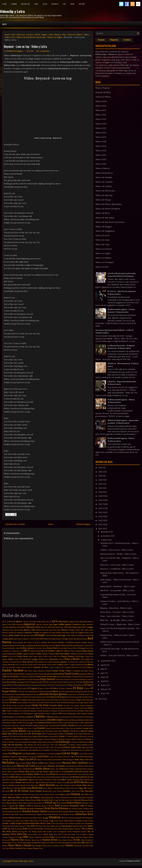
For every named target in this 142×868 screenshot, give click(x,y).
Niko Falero (88, 788)
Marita (5, 769)
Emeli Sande (7, 694)
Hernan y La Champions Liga (25, 713)
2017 (101, 504)
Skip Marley (25, 821)
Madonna (84, 757)
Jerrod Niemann (72, 720)
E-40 (75, 682)
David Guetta (72, 674)
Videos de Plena (103, 213)
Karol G (84, 731)
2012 (101, 525)
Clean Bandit (42, 665)
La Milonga (87, 739)
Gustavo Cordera (50, 711)
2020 (101, 492)
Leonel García (18, 747)
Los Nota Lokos (29, 754)
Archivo (127, 40)
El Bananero (43, 685)
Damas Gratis (58, 671)
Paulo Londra (42, 800)
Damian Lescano (81, 671)
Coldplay (60, 665)
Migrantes (23, 780)
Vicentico (89, 840)
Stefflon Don (80, 823)
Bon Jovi (6, 648)
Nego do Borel (71, 785)
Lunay (52, 757)
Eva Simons (33, 697)
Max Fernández (61, 774)
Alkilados (65, 630)
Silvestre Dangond (75, 818)
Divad (66, 679)
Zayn (7, 848)
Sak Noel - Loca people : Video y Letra (117, 590)
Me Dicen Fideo (88, 774)
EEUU (38, 35)
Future (86, 703)
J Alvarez (29, 717)
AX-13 (55, 621)
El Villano (54, 691)
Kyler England (33, 737)
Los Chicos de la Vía (75, 750)
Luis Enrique (22, 757)
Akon (84, 624)
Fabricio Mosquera (58, 697)
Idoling (70, 714)
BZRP (42, 639)
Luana (59, 754)
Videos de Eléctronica (105, 191)
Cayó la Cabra (43, 657)
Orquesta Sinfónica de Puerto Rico (26, 795)
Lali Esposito (17, 745)
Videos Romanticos (104, 173)
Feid (39, 700)
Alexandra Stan (8, 630)
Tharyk (31, 829)
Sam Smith (15, 814)
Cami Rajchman (9, 654)
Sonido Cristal (9, 823)
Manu (46, 763)
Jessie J (91, 720)
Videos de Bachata (104, 177)
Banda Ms (22, 643)
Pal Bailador (35, 797)
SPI (85, 812)
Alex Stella (64, 627)
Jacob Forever (72, 717)
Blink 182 (59, 645)
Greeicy (76, 708)
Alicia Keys (53, 630)
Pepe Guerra (69, 800)
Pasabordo (82, 798)
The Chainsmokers (66, 829)
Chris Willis (48, 662)
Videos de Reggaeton (105, 231)
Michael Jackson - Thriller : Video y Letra (118, 554)
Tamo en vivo (56, 826)
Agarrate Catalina (42, 625)
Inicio (4, 24)
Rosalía (66, 812)
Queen (12, 806)
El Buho (51, 685)
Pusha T (5, 806)
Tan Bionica (67, 826)
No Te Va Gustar (20, 791)
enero (104, 693)
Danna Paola (14, 674)
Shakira (55, 817)
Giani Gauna (80, 705)
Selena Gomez (15, 818)
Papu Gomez (55, 798)
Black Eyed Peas (43, 645)
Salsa (45, 4)
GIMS (91, 703)
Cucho (51, 667)
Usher (53, 837)
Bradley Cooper (15, 648)
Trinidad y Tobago (87, 834)
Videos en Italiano (103, 258)
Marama (67, 763)
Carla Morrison (82, 654)
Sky (31, 821)
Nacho (84, 782)
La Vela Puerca (83, 742)
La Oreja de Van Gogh (27, 742)
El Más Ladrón (22, 689)
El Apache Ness (23, 685)
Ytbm (91, 846)
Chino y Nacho (72, 659)
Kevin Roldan (78, 734)
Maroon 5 (64, 769)
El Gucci (89, 685)
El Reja (78, 688)
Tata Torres (83, 826)
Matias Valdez (34, 774)
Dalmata (48, 671)
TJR (36, 826)
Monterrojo (44, 783)
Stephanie (89, 823)
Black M (52, 646)
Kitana (22, 737)
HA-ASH (71, 711)
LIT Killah (68, 737)
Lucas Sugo (70, 753)
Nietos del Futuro (72, 788)
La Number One (12, 742)
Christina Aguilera (60, 662)
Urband (46, 837)
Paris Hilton (74, 798)
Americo (20, 633)
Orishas (11, 795)
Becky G (62, 642)
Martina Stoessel (75, 771)
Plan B (56, 803)
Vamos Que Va (37, 840)
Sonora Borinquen (58, 823)
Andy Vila (74, 633)
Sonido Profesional (24, 823)
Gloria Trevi (40, 708)
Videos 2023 (101, 164)
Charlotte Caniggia (30, 659)
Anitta (11, 635)
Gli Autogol (31, 708)
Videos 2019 (101, 146)
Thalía (25, 829)
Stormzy (22, 826)
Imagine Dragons (87, 714)
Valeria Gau (17, 840)
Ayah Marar (18, 639)
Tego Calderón (12, 829)
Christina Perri (73, 662)
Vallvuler (28, 840)
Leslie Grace (28, 747)
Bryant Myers (73, 648)
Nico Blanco (49, 788)
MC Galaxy (72, 757)
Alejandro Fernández (17, 627)
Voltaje (52, 843)
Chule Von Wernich (86, 662)
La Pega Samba (41, 742)
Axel (11, 639)
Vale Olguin (71, 837)
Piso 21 (42, 803)
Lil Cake (46, 747)
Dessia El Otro (78, 677)
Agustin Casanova (73, 624)
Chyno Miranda (9, 665)
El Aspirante (34, 685)
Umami (31, 837)
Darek (41, 674)
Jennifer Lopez (55, 720)
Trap (36, 4)
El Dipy (70, 685)
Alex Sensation (54, 627)
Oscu (41, 795)
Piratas (36, 803)
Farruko (13, 700)
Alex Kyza (44, 627)
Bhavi (20, 646)
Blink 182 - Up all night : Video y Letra (116, 620)
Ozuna (75, 794)
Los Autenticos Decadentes (27, 750)
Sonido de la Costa (42, 823)
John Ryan (12, 726)
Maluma (8, 763)
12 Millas (10, 622)
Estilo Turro (89, 694)
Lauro (11, 747)
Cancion (30, 35)
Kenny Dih (63, 734)
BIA (35, 639)
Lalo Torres (37, 745)
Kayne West (23, 734)
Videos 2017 (101, 137)
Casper (35, 657)
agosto (104, 665)
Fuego (81, 703)
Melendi (14, 777)
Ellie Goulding (76, 692)
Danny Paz (34, 674)
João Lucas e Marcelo (82, 726)
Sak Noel (90, 812)
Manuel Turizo (55, 763)
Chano (11, 659)
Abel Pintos (64, 622)
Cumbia (14, 4)
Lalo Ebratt (28, 745)
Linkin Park (76, 747)
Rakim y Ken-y (26, 806)
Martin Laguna (13, 772)
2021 (101, 488)
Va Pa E (59, 837)
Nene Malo (82, 785)
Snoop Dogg (48, 821)
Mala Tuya (79, 759)
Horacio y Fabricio (51, 714)
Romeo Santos (40, 811)
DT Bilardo (89, 667)
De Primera (23, 677)
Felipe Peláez (55, 700)
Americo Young (32, 633)
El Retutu (87, 689)
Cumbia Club (59, 667)
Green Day (83, 708)
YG (52, 846)
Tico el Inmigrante (60, 832)
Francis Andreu (23, 703)
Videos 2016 (101, 133)
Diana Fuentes (11, 679)
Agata (51, 625)
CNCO (26, 651)
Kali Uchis (45, 731)
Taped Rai (76, 826)
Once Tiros (76, 791)
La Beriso (82, 737)
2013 (101, 521)
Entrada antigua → (84, 524)
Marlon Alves (55, 769)
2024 (101, 476)
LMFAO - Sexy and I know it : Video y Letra (119, 655)
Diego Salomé (48, 679)
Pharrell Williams (81, 800)
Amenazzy (12, 633)
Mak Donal (52, 760)
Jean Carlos (36, 720)
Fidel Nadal (85, 700)
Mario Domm (89, 766)
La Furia (31, 739)
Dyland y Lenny (68, 682)
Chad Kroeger (80, 657)
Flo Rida (13, 702)
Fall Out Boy (83, 697)
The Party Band (10, 831)
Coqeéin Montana (76, 665)
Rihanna (64, 808)
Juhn (58, 728)
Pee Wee (62, 800)
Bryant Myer (63, 648)
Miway (18, 782)
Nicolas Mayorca (60, 788)
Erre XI (77, 694)
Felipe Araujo (45, 700)
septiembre (106, 661)
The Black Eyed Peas (51, 829)
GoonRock (69, 708)
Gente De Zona (40, 705)
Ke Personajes (35, 734)
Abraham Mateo (86, 622)
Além (87, 630)
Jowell (58, 726)
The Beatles (39, 829)
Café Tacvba (35, 651)
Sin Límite (16, 821)
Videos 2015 (101, 128)
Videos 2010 (101, 106)
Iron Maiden (20, 717)
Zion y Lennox (16, 848)
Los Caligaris (63, 750)
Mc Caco (78, 774)
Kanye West (58, 731)
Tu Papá (19, 837)
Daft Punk (28, 671)
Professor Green (87, 803)
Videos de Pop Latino (105, 218)
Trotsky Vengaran (9, 837)
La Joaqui (39, 739)
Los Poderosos (41, 754)
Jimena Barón (45, 723)
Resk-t (91, 806)
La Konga (52, 739)
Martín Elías (88, 772)
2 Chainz (26, 622)
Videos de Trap (102, 245)
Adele (14, 625)
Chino (61, 659)
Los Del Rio (86, 750)
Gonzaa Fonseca (58, 708)
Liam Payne (38, 747)
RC (17, 806)
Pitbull (49, 803)
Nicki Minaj (26, 788)
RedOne (51, 806)
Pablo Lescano (22, 797)
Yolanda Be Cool (79, 846)
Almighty (72, 630)
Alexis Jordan (19, 630)
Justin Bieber (19, 731)
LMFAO (75, 736)
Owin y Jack (65, 794)
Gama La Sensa (18, 706)
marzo (104, 685)
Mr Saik (57, 783)
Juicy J (63, 728)
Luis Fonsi (43, 756)
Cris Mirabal (10, 667)
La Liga (67, 739)
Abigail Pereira (74, 622)
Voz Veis (58, 843)
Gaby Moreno (7, 706)
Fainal (76, 697)
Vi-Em (77, 840)
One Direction (87, 791)
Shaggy (45, 818)
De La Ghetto (13, 677)
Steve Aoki (15, 826)
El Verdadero (33, 692)
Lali (9, 745)
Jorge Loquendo (50, 726)
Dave (51, 674)
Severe (40, 818)
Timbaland (76, 832)
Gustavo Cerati (36, 711)
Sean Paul (47, 814)
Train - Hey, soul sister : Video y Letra (117, 616)
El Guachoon (78, 685)
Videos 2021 (101, 155)
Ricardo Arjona (18, 808)
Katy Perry (13, 734)
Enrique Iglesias (58, 694)
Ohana (60, 791)
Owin (57, 795)
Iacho (65, 714)
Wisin (11, 845)
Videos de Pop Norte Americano (31, 37)
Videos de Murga (103, 200)
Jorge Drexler (39, 725)
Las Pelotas (72, 745)
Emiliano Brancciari (32, 694)
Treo (78, 834)
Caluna (78, 651)
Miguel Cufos (34, 780)
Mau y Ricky (45, 774)
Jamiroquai (89, 717)
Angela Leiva (84, 633)
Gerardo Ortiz (69, 706)
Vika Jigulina (36, 843)
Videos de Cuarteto (104, 182)
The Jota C (78, 829)
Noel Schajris (36, 791)
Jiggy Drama (34, 723)
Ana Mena (52, 633)
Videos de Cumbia (104, 186)
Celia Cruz (57, 657)
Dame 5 (69, 671)
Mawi (53, 774)
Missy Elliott (11, 783)
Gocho (48, 708)
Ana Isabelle (44, 633)
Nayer (58, 785)
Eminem (44, 694)
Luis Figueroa (33, 757)
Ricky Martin (51, 808)
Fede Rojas (32, 700)
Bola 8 (91, 646)
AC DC (49, 622)
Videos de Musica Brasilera (108, 209)
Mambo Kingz (20, 763)
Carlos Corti (12, 657)
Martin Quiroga (36, 772)
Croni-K (29, 667)
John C (78, 723)
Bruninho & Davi (41, 648)
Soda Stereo (69, 821)
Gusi (19, 711)
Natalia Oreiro (14, 785)
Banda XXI (46, 643)
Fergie (79, 700)
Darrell (46, 674)
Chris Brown (28, 662)
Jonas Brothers (26, 725)
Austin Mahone (72, 635)
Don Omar (11, 682)
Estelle (82, 694)
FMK (48, 697)
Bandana (54, 643)
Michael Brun (57, 777)
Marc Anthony (80, 763)
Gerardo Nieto (56, 705)
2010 (101, 699)
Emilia (23, 694)
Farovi (7, 700)
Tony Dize (48, 834)
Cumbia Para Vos (72, 667)
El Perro (47, 689)
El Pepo (40, 688)
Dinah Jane (60, 679)
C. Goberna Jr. (15, 651)
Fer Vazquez (71, 700)
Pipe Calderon (28, 803)
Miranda (76, 780)
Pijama (9, 803)
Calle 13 (59, 651)
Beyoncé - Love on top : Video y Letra (25, 46)
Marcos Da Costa (26, 766)
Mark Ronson (29, 769)
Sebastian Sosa (57, 814)
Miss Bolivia (85, 780)
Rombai (27, 811)
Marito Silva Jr (18, 769)
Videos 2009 (101, 101)
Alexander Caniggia (85, 627)
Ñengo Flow (38, 848)
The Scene (48, 832)
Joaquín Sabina (57, 723)
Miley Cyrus (66, 780)
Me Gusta (6, 777)
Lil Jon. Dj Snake (55, 747)
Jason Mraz (15, 720)
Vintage (43, 843)
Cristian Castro (21, 667)
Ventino (70, 840)
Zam (4, 848)
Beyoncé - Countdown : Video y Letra (117, 569)
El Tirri (26, 692)
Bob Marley (74, 645)
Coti (4, 667)
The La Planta (87, 829)
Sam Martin (6, 814)
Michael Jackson (80, 777)
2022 (101, 484)
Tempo (20, 829)
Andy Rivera (66, 633)
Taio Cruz (46, 826)
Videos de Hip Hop (104, 195)
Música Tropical (103, 88)
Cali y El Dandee (48, 651)
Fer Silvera (63, 700)
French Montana (68, 703)
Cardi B (73, 654)
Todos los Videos (75, 35)
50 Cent (33, 622)
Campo (45, 654)
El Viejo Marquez (44, 692)
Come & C (67, 665)
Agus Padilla (59, 624)
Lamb (44, 745)
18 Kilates (18, 622)
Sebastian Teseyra (69, 814)
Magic (7, 760)
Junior (9, 731)
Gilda (25, 708)
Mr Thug (63, 783)
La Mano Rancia (77, 739)
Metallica (30, 777)
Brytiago (82, 648)
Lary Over (50, 745)
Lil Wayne (66, 747)
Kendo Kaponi (53, 734)
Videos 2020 (101, 151)
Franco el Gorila (55, 703)
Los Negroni (15, 753)
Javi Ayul (22, 720)
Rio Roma (73, 809)
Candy (51, 654)
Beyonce (21, 35)
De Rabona (31, 677)
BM (38, 639)
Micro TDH (10, 780)
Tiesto (69, 832)
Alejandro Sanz (33, 627)
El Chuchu (63, 685)
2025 (101, 472)
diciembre (106, 532)
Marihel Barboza (72, 766)
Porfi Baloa (63, 803)
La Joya (45, 739)
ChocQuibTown (87, 659)
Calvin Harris (87, 651)
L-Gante (61, 736)
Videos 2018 (101, 142)
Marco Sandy (12, 766)
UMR (25, 837)
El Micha (13, 688)
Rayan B (45, 806)
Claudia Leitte (32, 665)
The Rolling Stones (35, 832)
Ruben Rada (74, 812)
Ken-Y (45, 734)
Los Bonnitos (45, 750)
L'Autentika (53, 737)
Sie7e (66, 818)
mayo (103, 677)
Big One (25, 645)
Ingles (44, 35)
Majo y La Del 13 (28, 759)
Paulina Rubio (30, 800)
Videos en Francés (104, 249)
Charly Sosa (43, 659)
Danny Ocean (25, 674)
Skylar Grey (38, 821)
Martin (85, 769)
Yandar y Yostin (59, 846)
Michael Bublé (67, 777)
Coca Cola (51, 665)
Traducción (66, 834)
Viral (48, 843)
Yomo (87, 846)
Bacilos (71, 639)
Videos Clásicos (103, 168)
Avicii (87, 635)
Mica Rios (37, 777)
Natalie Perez (26, 785)
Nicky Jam (37, 788)
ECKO (80, 682)
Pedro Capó (54, 800)
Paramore (65, 797)
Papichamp (46, 797)
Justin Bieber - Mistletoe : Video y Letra (118, 586)
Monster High (34, 783)
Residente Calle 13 (78, 806)
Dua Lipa (53, 682)
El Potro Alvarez (66, 688)
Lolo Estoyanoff (9, 750)
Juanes (41, 728)
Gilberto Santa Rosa (15, 708)
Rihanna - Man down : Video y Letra (116, 608)
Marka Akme (42, 769)
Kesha (70, 734)
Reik (57, 806)
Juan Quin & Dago (30, 728)
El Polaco (54, 688)
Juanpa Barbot (51, 728)
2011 (13, 35)
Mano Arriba (37, 763)
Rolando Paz (18, 812)
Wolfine (45, 846)
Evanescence (41, 697)
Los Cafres (55, 750)
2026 (101, 468)
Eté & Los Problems (9, 697)
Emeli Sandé (15, 694)
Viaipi (83, 840)
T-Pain (28, 826)
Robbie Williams (83, 809)
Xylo (49, 846)
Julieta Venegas (83, 728)
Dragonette (33, 682)
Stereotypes (6, 826)
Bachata (55, 4)
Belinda (70, 643)
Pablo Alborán (9, 797)
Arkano (48, 635)
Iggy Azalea (77, 714)
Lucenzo (90, 754)
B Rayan (25, 639)
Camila (19, 654)
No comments (43, 51)
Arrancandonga (58, 635)
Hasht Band (89, 711)
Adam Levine (7, 625)
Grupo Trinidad (12, 711)
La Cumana (16, 739)
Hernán (41, 713)
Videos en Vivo (102, 267)
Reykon (6, 809)
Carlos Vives (22, 656)
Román (51, 812)
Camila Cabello (29, 654)
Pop (64, 4)
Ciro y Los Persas (21, 665)
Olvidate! (67, 791)
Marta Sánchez (76, 769)
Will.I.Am (85, 843)
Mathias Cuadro (9, 774)
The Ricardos (23, 832)
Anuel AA (18, 635)
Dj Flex (82, 679)
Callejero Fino (69, 651)
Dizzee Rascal (74, 679)
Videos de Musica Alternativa (108, 204)
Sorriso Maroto (70, 823)
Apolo (32, 635)
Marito (10, 769)
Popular (101, 40)
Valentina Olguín (82, 837)
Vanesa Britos (50, 840)
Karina (78, 731)
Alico (59, 630)
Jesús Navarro (7, 723)
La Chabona (6, 739)
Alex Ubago (73, 627)
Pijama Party (18, 803)
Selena (5, 818)
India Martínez (8, 717)
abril (103, 681)
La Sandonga (63, 742)
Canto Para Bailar (62, 654)
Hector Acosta (7, 714)
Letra (51, 35)
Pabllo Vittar (89, 795)
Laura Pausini (82, 745)
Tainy (40, 826)
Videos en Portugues (105, 262)
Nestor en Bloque (14, 788)
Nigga (81, 788)
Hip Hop (82, 4)
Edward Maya (7, 685)
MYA (78, 757)
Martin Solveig (61, 772)
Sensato (25, 818)
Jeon (65, 720)
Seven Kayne (33, 818)
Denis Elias (52, 677)
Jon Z (18, 726)
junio (103, 673)
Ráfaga (81, 812)
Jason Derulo (7, 720)
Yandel (69, 845)
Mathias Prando (21, 774)
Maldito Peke (89, 760)
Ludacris (13, 757)
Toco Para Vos (19, 834)
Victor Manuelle (24, 843)
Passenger (90, 798)
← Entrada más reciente (14, 524)
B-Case (31, 639)
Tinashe (83, 832)
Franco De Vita (34, 703)
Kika (14, 737)
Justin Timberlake (34, 731)
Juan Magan (18, 728)
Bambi (15, 643)
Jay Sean (29, 720)
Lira (83, 747)
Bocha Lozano (84, 646)
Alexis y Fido (30, 630)
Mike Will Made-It (46, 780)
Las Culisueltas (61, 745)
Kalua (51, 731)
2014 (101, 517)
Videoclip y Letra (12, 11)
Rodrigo (10, 812)
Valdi (65, 837)
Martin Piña (24, 771)
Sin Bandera (7, 821)
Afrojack (20, 624)
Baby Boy (48, 639)
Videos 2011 (10, 37)
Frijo (77, 703)
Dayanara (84, 674)
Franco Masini (44, 703)
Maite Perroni (14, 760)
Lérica (65, 757)
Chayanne (54, 659)
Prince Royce (74, 803)
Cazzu (50, 657)
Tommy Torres (38, 834)
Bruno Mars (53, 648)
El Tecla (20, 692)
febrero (105, 689)
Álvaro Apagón (28, 848)
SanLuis (22, 814)
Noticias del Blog (103, 92)
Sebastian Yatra (84, 814)
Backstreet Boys (80, 639)
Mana (28, 763)
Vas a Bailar (63, 840)
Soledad (78, 821)
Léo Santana (59, 757)
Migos (16, 780)
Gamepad (28, 706)
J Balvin (40, 717)
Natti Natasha (47, 785)
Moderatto (25, 783)
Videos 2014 (101, 124)
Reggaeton (25, 4)
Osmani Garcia (49, 795)
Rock (72, 4)
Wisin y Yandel (23, 845)
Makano (60, 760)
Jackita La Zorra (59, 717)
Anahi (58, 633)
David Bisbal (59, 674)
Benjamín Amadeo (81, 643)
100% (4, 622)
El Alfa (14, 685)
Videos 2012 (101, 115)
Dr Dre (27, 682)
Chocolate (6, 662)
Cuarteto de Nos (41, 667)
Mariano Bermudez (57, 766)
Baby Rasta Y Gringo (60, 639)
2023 (101, 480)
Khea (85, 734)
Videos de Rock (102, 235)
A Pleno (39, 622)
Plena (4, 4)
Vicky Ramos (7, 843)
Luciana (6, 757)
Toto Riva (58, 834)
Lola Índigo (89, 747)
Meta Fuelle (22, 777)
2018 (101, 500)
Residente (65, 806)
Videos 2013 (101, 119)
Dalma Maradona (39, 671)
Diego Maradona (34, 679)
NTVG (77, 782)
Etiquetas (114, 40)
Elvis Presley (89, 692)
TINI (33, 826)
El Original (32, 688)
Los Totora (51, 754)
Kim (18, 737)
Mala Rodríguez (69, 760)
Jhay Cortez (17, 723)
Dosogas (20, 682)
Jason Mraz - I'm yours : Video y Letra (117, 612)
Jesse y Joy (83, 720)
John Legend (85, 723)
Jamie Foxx (82, 717)
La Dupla (24, 739)
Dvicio (59, 682)
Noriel (45, 791)
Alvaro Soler (80, 630)
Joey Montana (69, 723)
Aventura (81, 635)
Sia (62, 818)
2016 (101, 508)
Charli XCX (18, 659)
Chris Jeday (39, 662)
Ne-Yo (63, 785)
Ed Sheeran (88, 682)
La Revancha (51, 742)
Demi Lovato (41, 677)
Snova (56, 821)
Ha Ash (77, 711)
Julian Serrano (71, 728)
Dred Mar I (46, 682)
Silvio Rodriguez (88, 818)
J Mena (49, 717)
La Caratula (89, 737)
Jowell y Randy (67, 725)
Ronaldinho (59, 812)
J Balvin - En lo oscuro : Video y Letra (117, 550)
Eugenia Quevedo (22, 697)
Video (86, 35)
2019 (101, 496)
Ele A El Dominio (64, 692)
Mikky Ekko (57, 780)
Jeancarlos (43, 720)
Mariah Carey (41, 766)
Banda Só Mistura (34, 643)
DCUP (81, 667)
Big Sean (32, 645)
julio (103, 669)
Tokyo (30, 834)
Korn (26, 737)
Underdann (38, 837)
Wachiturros (67, 843)
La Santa (73, 742)
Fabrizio (70, 697)
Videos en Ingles (55, 37)
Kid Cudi (10, 737)
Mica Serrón (47, 777)
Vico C (15, 843)
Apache (27, 635)
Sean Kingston (37, 814)
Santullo (29, 814)
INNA (60, 713)
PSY (82, 795)
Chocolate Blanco (15, 662)
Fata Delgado (23, 700)
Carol (30, 657)
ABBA (44, 622)
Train (73, 834)
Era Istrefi (71, 694)
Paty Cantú (7, 800)
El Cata (56, 685)
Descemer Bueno (64, 677)
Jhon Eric (26, 723)
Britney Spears (27, 648)
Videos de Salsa (103, 240)
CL (21, 651)
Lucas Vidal (83, 754)
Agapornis (30, 624)
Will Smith (77, 843)
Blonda (66, 645)
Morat (52, 783)
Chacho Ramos (67, 656)
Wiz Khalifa (37, 846)
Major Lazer (42, 760)
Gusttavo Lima (62, 711)
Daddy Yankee (13, 670)
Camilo (38, 654)
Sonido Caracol (88, 821)
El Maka (6, 688)
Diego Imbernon (22, 679)
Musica (58, 35)
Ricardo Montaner (35, 809)
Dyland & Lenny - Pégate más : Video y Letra (120, 624)
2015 (101, 512)
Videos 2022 (101, 159)
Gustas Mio (26, 711)
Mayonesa (71, 774)
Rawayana (37, 806)
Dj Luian (88, 679)
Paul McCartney (18, 800)
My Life (70, 782)
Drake (40, 682)
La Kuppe (60, 739)
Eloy (83, 692)
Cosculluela (88, 665)
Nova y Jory (52, 791)
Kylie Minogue (43, 737)
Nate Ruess (35, 785)
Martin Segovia (49, 772)
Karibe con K (69, 731)
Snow (61, 821)
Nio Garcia (6, 791)
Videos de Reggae (104, 227)
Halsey (82, 711)
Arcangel (40, 635)
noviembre (106, 536)
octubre (105, 540)
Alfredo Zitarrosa (42, 630)
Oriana (5, 795)
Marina (81, 766)
